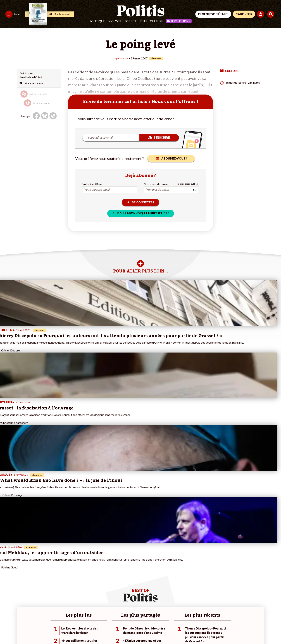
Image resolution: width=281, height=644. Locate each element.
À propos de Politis (57, 587)
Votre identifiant (93, 184)
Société (131, 21)
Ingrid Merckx (121, 58)
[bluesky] (239, 617)
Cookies (146, 632)
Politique (97, 21)
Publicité (132, 632)
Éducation (29, 583)
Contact (7, 632)
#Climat (96, 572)
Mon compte (54, 591)
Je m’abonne (53, 579)
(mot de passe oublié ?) (188, 184)
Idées (143, 21)
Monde (27, 572)
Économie (29, 579)
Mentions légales (26, 632)
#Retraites (97, 583)
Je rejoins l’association (59, 583)
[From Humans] (233, 625)
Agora (5, 572)
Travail (27, 576)
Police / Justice (32, 591)
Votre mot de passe (156, 184)
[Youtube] (251, 617)
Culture (156, 21)
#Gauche (97, 579)
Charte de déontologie (54, 632)
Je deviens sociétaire (58, 576)
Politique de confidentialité (106, 632)
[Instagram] (262, 617)
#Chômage (97, 587)
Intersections (179, 21)
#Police (96, 576)
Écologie (115, 21)
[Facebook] (228, 617)
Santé (27, 587)
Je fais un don (54, 572)
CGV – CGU (78, 632)
